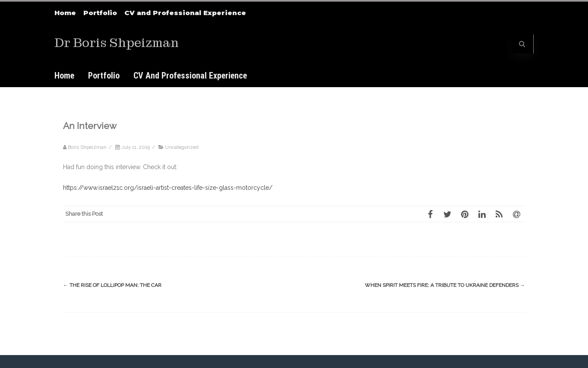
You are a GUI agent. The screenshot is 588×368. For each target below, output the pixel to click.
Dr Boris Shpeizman (117, 43)
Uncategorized (182, 147)
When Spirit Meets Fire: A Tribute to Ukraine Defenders (445, 285)
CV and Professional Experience (185, 13)
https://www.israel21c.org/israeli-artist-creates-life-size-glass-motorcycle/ (168, 188)
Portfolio (100, 13)
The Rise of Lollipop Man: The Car (112, 285)
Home (65, 13)
